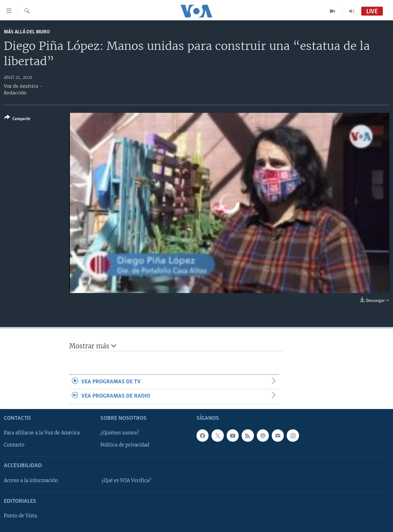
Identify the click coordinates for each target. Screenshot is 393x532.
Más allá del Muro (27, 32)
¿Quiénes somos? (120, 433)
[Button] (17, 119)
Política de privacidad (125, 445)
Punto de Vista (20, 516)
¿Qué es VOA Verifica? (126, 481)
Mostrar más (93, 346)
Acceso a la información (31, 481)
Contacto (14, 445)
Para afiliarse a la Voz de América (42, 433)
